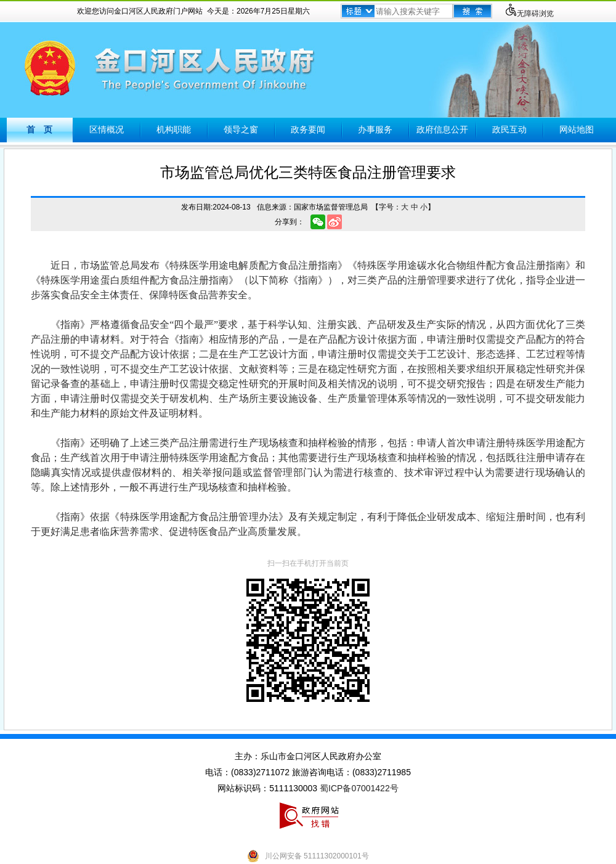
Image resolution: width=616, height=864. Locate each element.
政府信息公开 (442, 129)
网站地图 (577, 129)
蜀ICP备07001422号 (359, 788)
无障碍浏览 (529, 14)
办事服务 (375, 129)
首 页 (39, 129)
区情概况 (107, 129)
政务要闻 (308, 129)
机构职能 (174, 129)
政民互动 (509, 129)
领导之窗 (241, 129)
